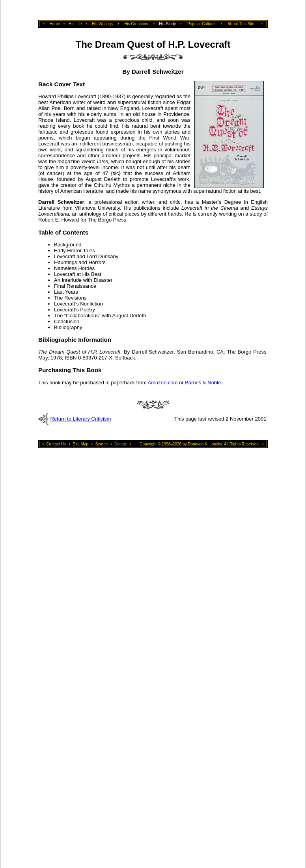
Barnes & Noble (203, 383)
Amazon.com (162, 383)
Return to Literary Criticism (80, 419)
